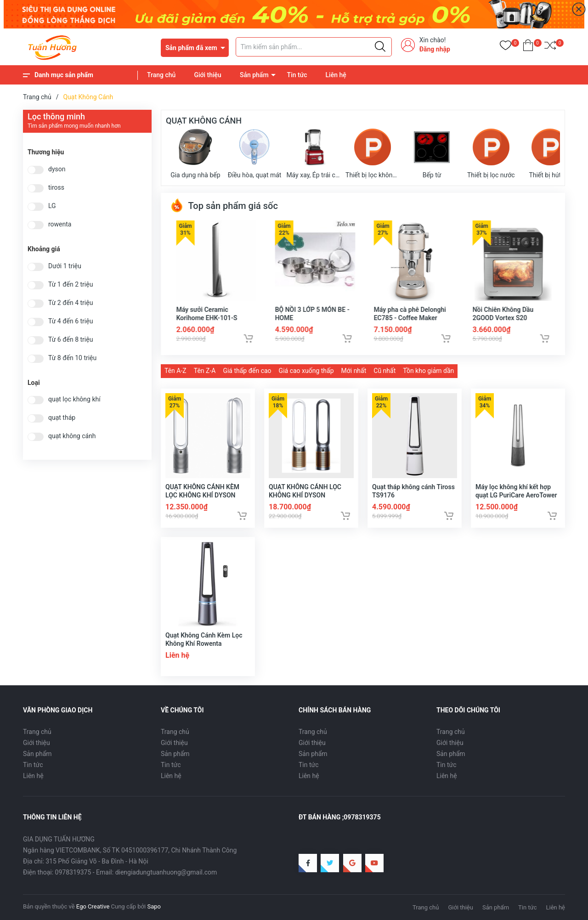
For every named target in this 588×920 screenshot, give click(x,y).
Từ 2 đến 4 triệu (71, 303)
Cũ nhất (384, 371)
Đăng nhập (435, 49)
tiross (56, 188)
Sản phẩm (254, 75)
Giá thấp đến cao (247, 371)
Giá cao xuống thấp (306, 371)
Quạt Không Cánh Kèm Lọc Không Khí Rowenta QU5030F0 (204, 643)
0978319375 (73, 872)
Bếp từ (432, 154)
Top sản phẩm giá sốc (224, 206)
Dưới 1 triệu (65, 266)
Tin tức (297, 75)
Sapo (154, 906)
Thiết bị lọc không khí (373, 154)
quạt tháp (62, 418)
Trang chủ (161, 75)
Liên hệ (336, 75)
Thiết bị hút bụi (550, 154)
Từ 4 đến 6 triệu (71, 321)
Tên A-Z (175, 371)
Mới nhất (354, 371)
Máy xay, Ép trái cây (314, 154)
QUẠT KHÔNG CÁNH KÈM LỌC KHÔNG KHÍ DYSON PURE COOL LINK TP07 (202, 495)
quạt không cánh (72, 436)
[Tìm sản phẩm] (314, 47)
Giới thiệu (208, 75)
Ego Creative (93, 906)
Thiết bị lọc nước (491, 154)
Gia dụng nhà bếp (195, 154)
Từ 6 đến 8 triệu (71, 340)
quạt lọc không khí (74, 399)
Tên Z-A (205, 371)
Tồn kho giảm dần (428, 371)
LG (52, 206)
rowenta (60, 224)
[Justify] (380, 47)
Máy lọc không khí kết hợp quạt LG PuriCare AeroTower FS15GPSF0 (516, 495)
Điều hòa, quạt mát (255, 154)
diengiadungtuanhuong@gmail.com (166, 872)
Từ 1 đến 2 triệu (71, 285)
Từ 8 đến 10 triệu (72, 358)
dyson (57, 169)
